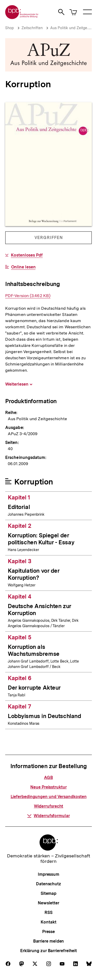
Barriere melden (49, 941)
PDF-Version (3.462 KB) (28, 296)
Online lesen (23, 267)
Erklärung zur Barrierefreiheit (48, 951)
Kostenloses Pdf (27, 255)
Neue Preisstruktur (48, 787)
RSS (48, 913)
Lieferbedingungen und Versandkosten (49, 797)
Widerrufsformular (48, 816)
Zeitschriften (32, 28)
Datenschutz (48, 884)
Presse (48, 932)
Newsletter (48, 903)
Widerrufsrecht (49, 806)
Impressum (48, 874)
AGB (48, 778)
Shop (10, 28)
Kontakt (48, 922)
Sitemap (48, 893)
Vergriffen (49, 240)
